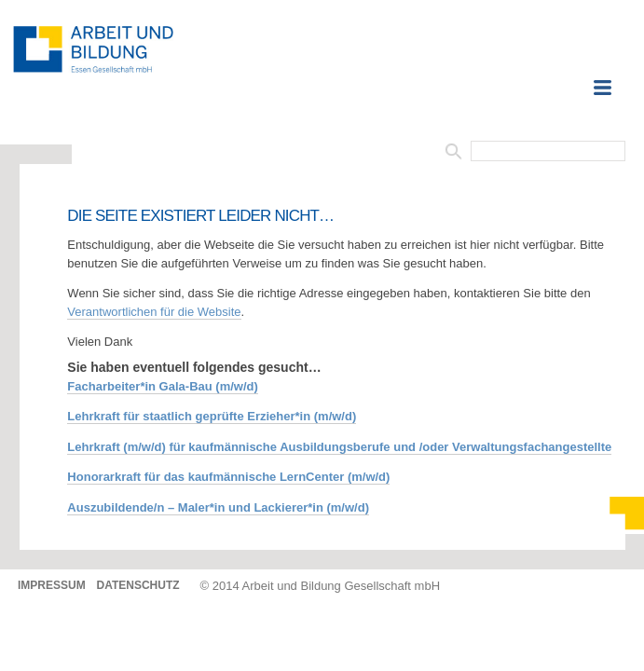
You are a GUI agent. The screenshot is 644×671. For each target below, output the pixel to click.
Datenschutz (137, 585)
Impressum (52, 585)
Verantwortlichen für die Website (154, 312)
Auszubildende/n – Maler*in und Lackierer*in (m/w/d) (218, 507)
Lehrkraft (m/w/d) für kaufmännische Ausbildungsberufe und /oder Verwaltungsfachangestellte (339, 447)
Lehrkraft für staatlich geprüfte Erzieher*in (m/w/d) (212, 416)
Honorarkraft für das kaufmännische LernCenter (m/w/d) (228, 477)
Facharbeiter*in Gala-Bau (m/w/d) (162, 386)
